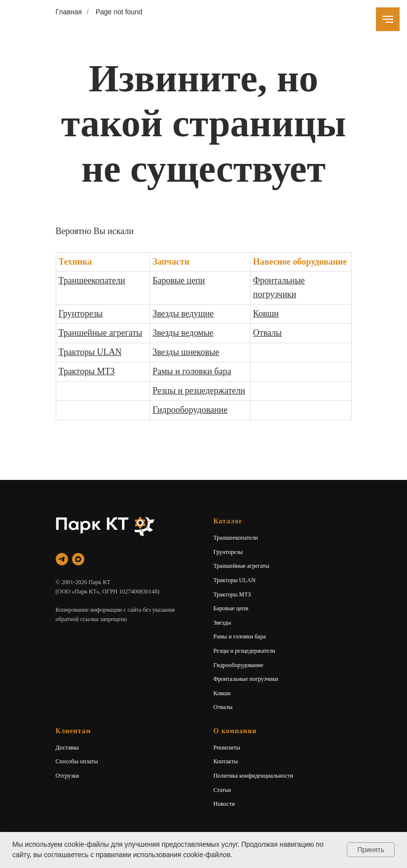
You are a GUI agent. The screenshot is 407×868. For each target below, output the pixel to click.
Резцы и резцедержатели (199, 391)
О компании (235, 731)
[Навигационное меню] (388, 19)
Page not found (119, 12)
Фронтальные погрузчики (246, 679)
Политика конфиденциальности (254, 776)
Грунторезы (81, 314)
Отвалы (267, 333)
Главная (69, 12)
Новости (224, 804)
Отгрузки (68, 776)
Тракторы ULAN (90, 352)
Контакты (226, 761)
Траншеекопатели (92, 280)
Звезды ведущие (183, 314)
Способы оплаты (77, 761)
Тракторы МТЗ (87, 371)
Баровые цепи (179, 280)
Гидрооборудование (190, 410)
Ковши (266, 314)
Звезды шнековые (186, 352)
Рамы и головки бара (192, 371)
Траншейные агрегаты (101, 333)
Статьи (222, 790)
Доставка (67, 748)
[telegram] (62, 559)
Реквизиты (227, 748)
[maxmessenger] (78, 559)
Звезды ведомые (183, 333)
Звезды (222, 623)
